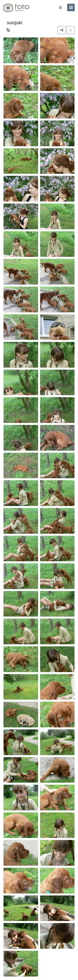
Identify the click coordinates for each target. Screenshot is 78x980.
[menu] (71, 7)
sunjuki (15, 22)
